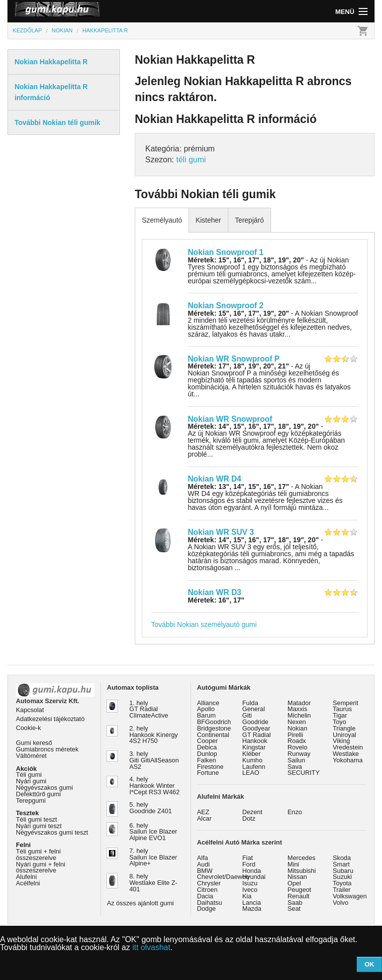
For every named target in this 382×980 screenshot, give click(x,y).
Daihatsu (210, 903)
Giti (247, 715)
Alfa (202, 858)
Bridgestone (214, 728)
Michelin (299, 715)
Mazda (252, 909)
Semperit (345, 703)
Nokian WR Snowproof (230, 419)
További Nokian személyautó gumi (204, 624)
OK (370, 964)
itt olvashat (151, 947)
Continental (213, 735)
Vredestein (348, 747)
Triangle (344, 728)
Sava (295, 767)
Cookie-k (29, 728)
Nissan (297, 877)
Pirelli (295, 735)
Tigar (340, 715)
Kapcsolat (30, 710)
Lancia (252, 903)
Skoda (342, 858)
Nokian (297, 728)
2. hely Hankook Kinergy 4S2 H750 (153, 735)
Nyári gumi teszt (39, 826)
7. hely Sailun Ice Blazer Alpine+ (153, 857)
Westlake (346, 754)
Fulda (250, 703)
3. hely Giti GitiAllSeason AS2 (154, 760)
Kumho (252, 760)
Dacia (205, 896)
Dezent (252, 812)
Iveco (250, 890)
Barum (206, 715)
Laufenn (254, 767)
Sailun (296, 760)
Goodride (255, 722)
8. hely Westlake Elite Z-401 (153, 883)
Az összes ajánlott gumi (140, 903)
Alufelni (26, 877)
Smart (341, 864)
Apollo (206, 709)
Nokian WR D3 (214, 592)
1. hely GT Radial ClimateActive (149, 709)
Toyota (342, 883)
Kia (247, 896)
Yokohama (348, 760)
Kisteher (208, 220)
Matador (299, 703)
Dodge (206, 909)
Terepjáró (249, 220)
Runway (299, 754)
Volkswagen (350, 896)
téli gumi (191, 160)
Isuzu (250, 883)
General (254, 709)
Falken (206, 760)
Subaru (343, 871)
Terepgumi (31, 800)
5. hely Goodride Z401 (150, 808)
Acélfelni (28, 883)
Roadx (297, 741)
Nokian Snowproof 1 (225, 252)
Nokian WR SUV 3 (221, 532)
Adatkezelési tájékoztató (50, 719)
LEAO (251, 773)
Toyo (339, 722)
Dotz (249, 818)
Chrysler (209, 883)
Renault (298, 896)
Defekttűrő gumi (38, 794)
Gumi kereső (34, 743)
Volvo (340, 903)
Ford (249, 864)
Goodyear (256, 728)
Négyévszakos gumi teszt (52, 832)
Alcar (204, 818)
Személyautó (162, 220)
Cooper (207, 741)
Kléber (251, 754)
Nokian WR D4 (214, 479)
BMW (205, 871)
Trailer (342, 890)
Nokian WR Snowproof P (234, 359)
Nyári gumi (31, 781)
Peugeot (299, 890)
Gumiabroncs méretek (47, 749)
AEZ (203, 812)
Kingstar (254, 747)
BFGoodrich (214, 722)
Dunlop (207, 754)
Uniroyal (344, 735)
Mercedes (301, 858)
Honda (252, 871)
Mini (293, 864)
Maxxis (297, 709)
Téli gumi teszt (37, 819)
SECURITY (304, 773)
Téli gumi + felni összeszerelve (38, 855)
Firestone (210, 767)
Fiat (247, 858)
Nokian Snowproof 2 (225, 306)
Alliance (208, 703)
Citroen (207, 890)
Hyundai (254, 877)
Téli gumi (29, 775)
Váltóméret (31, 756)
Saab (295, 903)
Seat (294, 909)
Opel (294, 883)
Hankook (255, 741)
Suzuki (342, 877)
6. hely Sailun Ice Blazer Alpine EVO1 (153, 832)
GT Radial (256, 735)
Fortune (208, 773)
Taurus (342, 709)
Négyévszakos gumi (45, 788)
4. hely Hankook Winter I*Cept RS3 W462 (154, 786)
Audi (203, 864)
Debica (207, 747)
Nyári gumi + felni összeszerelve (41, 867)
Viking (341, 741)
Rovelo (297, 747)
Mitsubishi (302, 871)
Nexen (297, 722)
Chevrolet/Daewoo (223, 877)
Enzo (295, 812)
